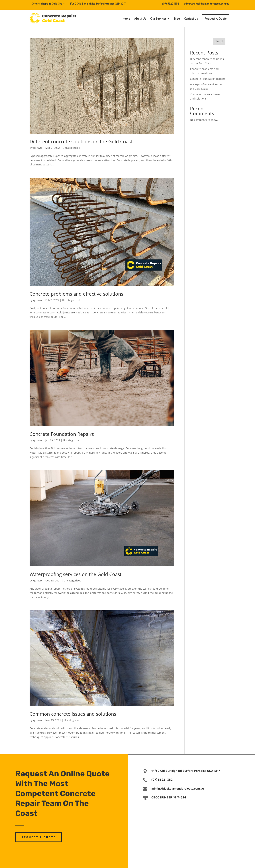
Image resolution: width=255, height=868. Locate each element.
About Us (140, 18)
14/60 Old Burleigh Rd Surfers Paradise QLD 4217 (186, 771)
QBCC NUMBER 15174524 (169, 797)
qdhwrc (38, 148)
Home (126, 18)
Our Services (158, 18)
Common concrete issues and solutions (73, 714)
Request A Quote (216, 18)
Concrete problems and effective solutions (76, 294)
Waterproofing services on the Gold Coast (76, 574)
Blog (177, 18)
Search (219, 41)
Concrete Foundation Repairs (62, 434)
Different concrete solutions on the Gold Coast (81, 141)
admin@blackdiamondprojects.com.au (207, 4)
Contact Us (191, 18)
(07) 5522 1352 (171, 4)
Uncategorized (71, 148)
